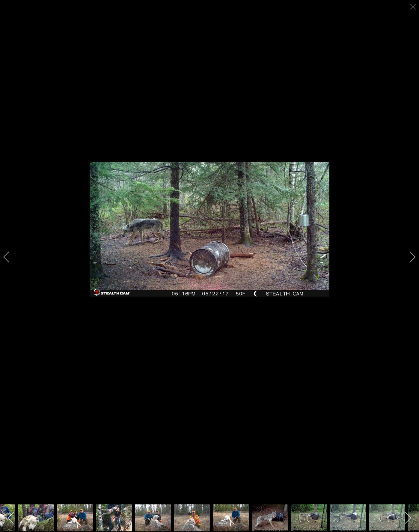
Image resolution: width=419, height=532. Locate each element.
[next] (409, 257)
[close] (414, 7)
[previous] (10, 257)
